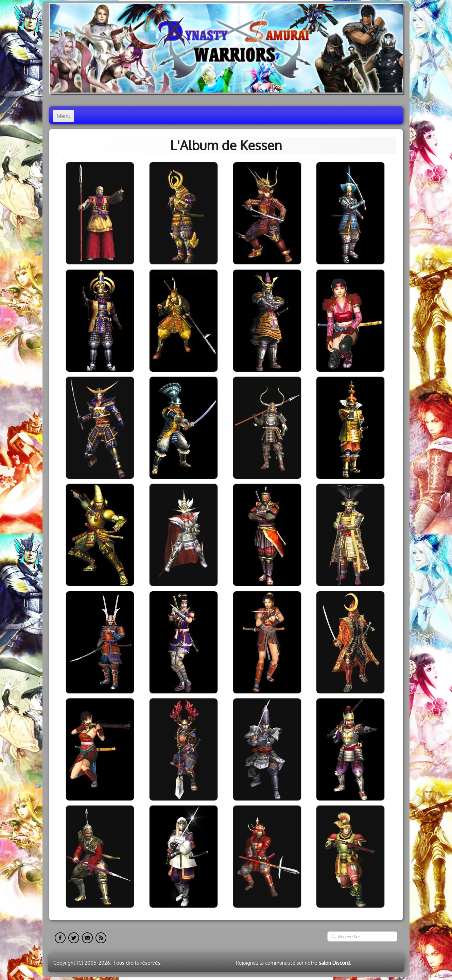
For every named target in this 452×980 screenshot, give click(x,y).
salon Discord (334, 963)
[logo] (226, 48)
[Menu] (63, 116)
